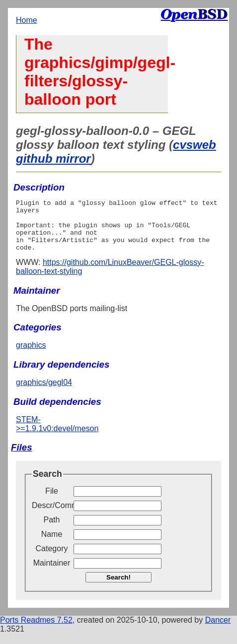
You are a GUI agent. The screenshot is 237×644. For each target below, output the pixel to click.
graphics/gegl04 (44, 393)
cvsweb (195, 145)
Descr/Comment (52, 516)
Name (52, 545)
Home (27, 20)
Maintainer (52, 573)
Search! (118, 588)
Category (52, 559)
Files (22, 458)
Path (52, 530)
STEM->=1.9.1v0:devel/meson (57, 434)
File (52, 501)
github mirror (53, 159)
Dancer (218, 630)
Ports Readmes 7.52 (36, 630)
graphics (31, 355)
